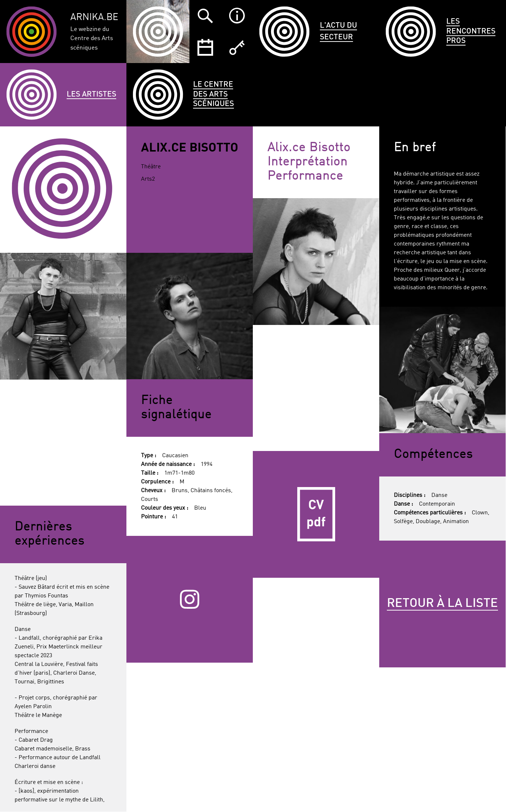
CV (316, 514)
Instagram (189, 599)
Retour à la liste (442, 604)
